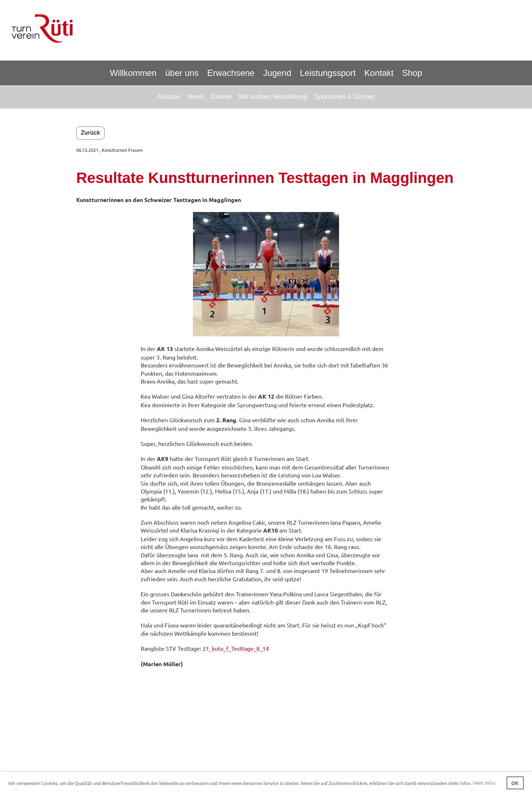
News (195, 97)
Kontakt (379, 73)
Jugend (277, 73)
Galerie (221, 97)
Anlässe (169, 97)
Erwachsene (231, 73)
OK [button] (515, 783)
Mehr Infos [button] (484, 783)
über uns (182, 73)
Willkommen (133, 73)
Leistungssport (328, 73)
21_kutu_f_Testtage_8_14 (236, 648)
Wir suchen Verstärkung (273, 97)
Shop (412, 73)
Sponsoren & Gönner (345, 97)
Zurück (90, 133)
